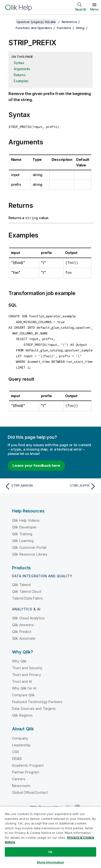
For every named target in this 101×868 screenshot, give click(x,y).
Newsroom (21, 783)
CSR (15, 749)
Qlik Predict (22, 629)
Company (20, 736)
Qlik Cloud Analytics (28, 616)
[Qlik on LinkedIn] (77, 805)
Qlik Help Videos (26, 518)
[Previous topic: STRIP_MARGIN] (27, 484)
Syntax (19, 63)
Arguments (22, 69)
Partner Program (26, 770)
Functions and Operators (34, 28)
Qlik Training (22, 531)
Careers (19, 776)
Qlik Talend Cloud (27, 589)
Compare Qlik (23, 693)
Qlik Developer (24, 525)
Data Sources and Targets (34, 706)
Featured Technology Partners (37, 700)
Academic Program (28, 763)
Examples (21, 81)
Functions (64, 28)
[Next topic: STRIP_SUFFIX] (74, 484)
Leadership (21, 743)
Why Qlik (19, 659)
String (80, 28)
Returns (20, 75)
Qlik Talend (21, 582)
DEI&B (17, 756)
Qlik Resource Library (30, 552)
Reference (69, 22)
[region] (50, 837)
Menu (94, 9)
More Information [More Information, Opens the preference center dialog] (50, 862)
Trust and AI (22, 679)
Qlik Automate (24, 636)
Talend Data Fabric (28, 596)
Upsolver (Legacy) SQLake (36, 22)
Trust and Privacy (27, 672)
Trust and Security (27, 666)
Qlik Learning (23, 538)
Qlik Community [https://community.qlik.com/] (45, 805)
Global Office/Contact (30, 790)
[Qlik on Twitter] (68, 805)
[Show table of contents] (10, 22)
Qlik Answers (23, 623)
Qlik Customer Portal (29, 545)
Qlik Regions (22, 713)
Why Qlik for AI (24, 686)
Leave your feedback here (36, 463)
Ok (50, 852)
